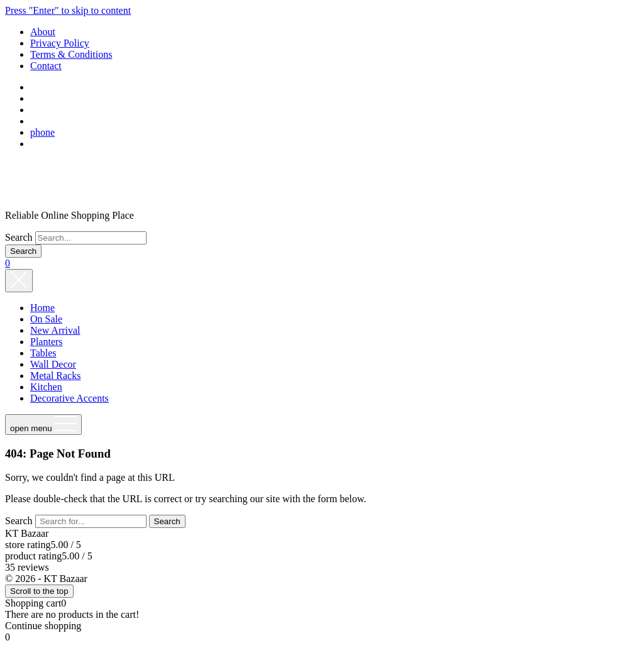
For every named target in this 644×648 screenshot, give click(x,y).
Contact (46, 66)
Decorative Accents (69, 398)
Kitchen (46, 387)
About (43, 32)
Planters (47, 342)
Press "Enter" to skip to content (68, 10)
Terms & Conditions (71, 54)
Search (19, 237)
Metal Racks (55, 376)
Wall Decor (53, 364)
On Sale (46, 319)
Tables (43, 353)
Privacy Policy (60, 43)
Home (42, 308)
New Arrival (55, 330)
